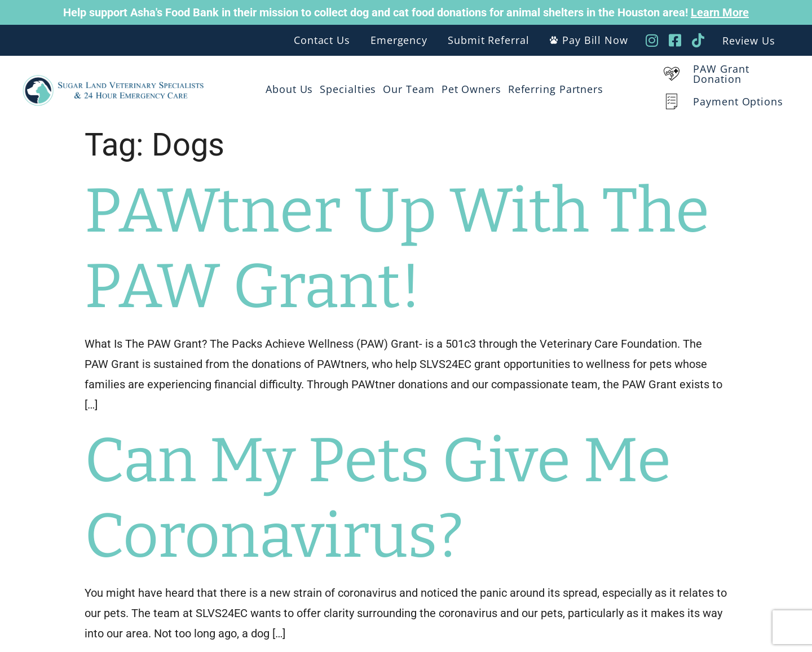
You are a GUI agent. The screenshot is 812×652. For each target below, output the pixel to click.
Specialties (348, 89)
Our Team (409, 89)
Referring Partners (556, 89)
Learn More (720, 12)
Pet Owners (471, 89)
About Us (289, 89)
